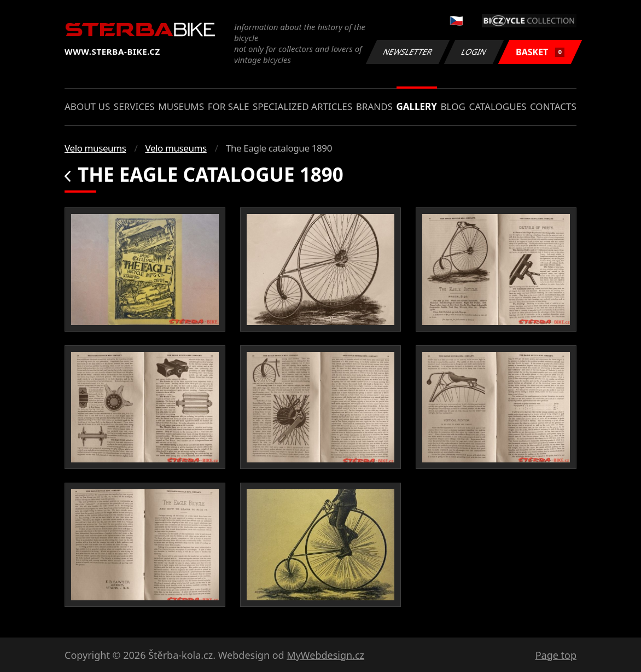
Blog (453, 106)
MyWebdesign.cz (325, 655)
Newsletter (407, 52)
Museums (181, 106)
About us (87, 106)
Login (474, 52)
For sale (229, 106)
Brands (374, 106)
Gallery (417, 106)
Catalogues (497, 106)
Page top (556, 655)
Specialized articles (302, 106)
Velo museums (95, 148)
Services (134, 106)
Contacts (553, 106)
